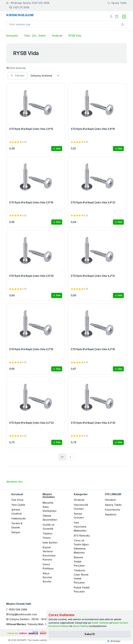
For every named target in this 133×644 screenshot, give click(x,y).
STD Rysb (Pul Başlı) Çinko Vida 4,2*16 (31, 349)
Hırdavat (57, 36)
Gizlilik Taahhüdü (100, 623)
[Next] (71, 457)
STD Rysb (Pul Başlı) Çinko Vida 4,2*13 (93, 276)
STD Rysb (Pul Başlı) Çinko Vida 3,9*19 (31, 202)
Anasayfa (12, 36)
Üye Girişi (17, 500)
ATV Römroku (82, 536)
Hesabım (110, 500)
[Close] (90, 634)
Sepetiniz (111, 514)
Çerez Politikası (81, 626)
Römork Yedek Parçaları (79, 561)
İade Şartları (50, 542)
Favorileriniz (113, 510)
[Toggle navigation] (124, 17)
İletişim (16, 532)
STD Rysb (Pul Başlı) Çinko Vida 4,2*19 (93, 349)
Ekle (57, 149)
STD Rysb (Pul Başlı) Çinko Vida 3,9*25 (31, 276)
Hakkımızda (19, 518)
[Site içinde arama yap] (123, 24)
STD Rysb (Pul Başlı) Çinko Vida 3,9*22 (93, 202)
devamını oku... (15, 482)
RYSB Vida (75, 36)
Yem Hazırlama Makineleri (80, 527)
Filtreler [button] (18, 76)
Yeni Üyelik (18, 505)
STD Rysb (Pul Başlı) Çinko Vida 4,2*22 (31, 423)
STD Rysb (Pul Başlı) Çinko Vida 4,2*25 (93, 423)
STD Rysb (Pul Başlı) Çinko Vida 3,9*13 (31, 129)
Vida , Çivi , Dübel (35, 36)
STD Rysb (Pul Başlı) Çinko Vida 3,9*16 (93, 129)
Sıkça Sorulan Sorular (47, 577)
